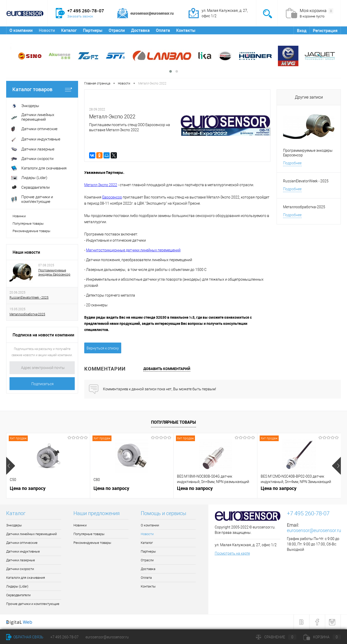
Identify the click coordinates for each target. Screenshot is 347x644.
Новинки (19, 216)
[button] (171, 71)
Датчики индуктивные (23, 551)
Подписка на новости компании (43, 335)
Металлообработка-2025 (27, 314)
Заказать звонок (80, 16)
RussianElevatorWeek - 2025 (29, 298)
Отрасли (117, 30)
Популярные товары (28, 224)
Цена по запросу (28, 488)
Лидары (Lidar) (17, 586)
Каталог (69, 30)
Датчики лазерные (21, 560)
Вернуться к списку (103, 348)
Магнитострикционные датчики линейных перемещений (133, 250)
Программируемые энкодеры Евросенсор (54, 272)
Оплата (163, 30)
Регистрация (325, 31)
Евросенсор (112, 197)
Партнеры (93, 30)
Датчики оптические (22, 543)
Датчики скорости (20, 569)
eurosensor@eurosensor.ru (314, 530)
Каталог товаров (42, 89)
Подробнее (292, 163)
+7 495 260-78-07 (64, 637)
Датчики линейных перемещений (31, 534)
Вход (302, 31)
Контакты (186, 30)
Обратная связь (25, 637)
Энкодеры (14, 525)
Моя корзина (317, 11)
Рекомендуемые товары (31, 231)
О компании (21, 30)
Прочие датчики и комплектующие (33, 604)
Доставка (140, 30)
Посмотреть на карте (232, 553)
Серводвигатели (18, 595)
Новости (47, 30)
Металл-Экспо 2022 (101, 185)
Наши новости (26, 252)
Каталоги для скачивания (26, 578)
